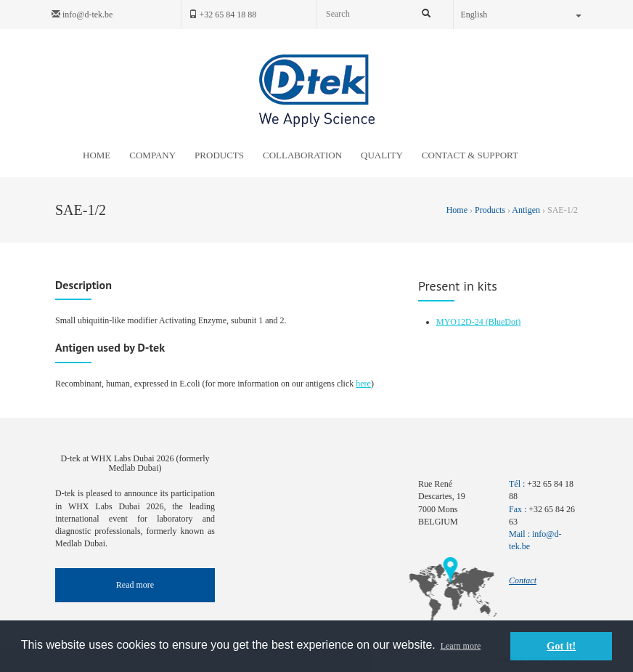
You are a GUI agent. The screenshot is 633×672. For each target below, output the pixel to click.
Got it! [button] (561, 646)
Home (458, 210)
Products (490, 210)
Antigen (526, 210)
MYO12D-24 (461, 322)
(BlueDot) (503, 322)
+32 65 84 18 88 (223, 15)
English (522, 15)
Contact (523, 580)
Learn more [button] (461, 646)
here (363, 384)
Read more (135, 585)
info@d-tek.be (82, 15)
